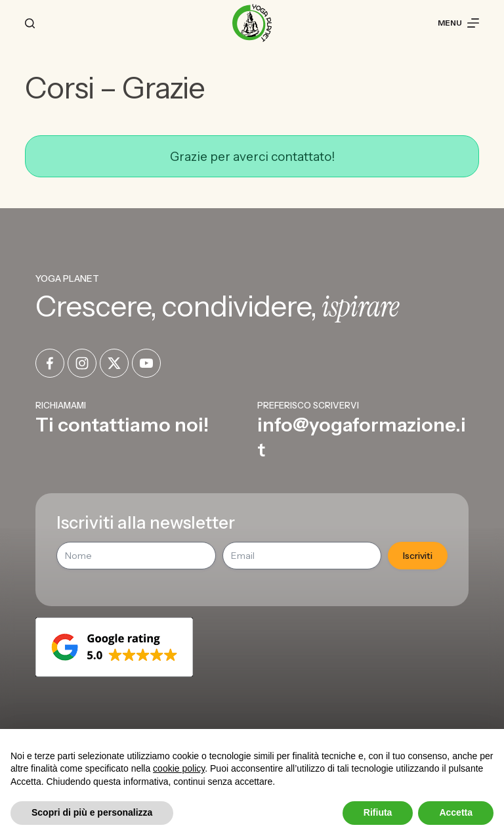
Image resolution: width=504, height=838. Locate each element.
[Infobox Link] (141, 430)
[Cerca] (30, 23)
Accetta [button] (456, 812)
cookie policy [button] (179, 768)
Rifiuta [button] (378, 812)
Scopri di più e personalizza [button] (92, 812)
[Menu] (458, 23)
